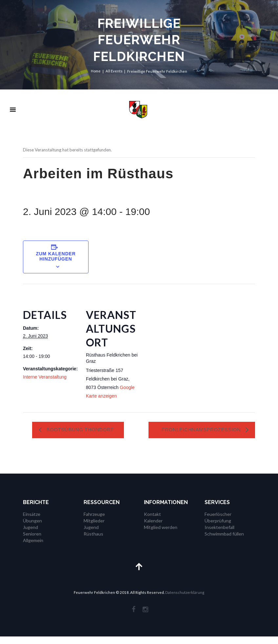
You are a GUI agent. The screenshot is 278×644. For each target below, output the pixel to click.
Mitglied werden (161, 534)
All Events (114, 71)
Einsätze (32, 522)
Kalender (153, 528)
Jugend (30, 534)
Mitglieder (94, 528)
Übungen (32, 528)
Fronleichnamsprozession (204, 430)
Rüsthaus (93, 541)
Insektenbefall (219, 534)
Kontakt (152, 522)
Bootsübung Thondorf (83, 430)
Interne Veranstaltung (45, 377)
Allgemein (33, 547)
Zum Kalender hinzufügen (56, 256)
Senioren (32, 541)
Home (96, 71)
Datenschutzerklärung (185, 600)
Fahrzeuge (94, 522)
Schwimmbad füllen (224, 541)
